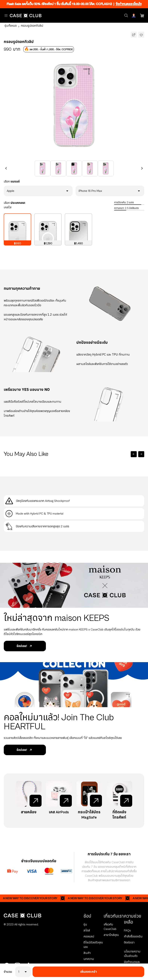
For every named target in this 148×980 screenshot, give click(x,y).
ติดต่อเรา (129, 942)
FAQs (127, 930)
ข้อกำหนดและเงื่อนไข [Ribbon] (129, 4)
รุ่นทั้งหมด (11, 26)
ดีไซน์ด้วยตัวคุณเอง (93, 945)
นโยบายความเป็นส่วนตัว (132, 954)
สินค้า (87, 953)
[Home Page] (26, 16)
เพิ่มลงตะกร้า (88, 972)
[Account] (134, 16)
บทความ (89, 959)
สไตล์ (87, 930)
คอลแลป (89, 936)
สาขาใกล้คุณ (111, 935)
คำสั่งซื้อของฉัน (133, 936)
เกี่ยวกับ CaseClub (110, 927)
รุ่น (85, 924)
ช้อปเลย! (25, 646)
